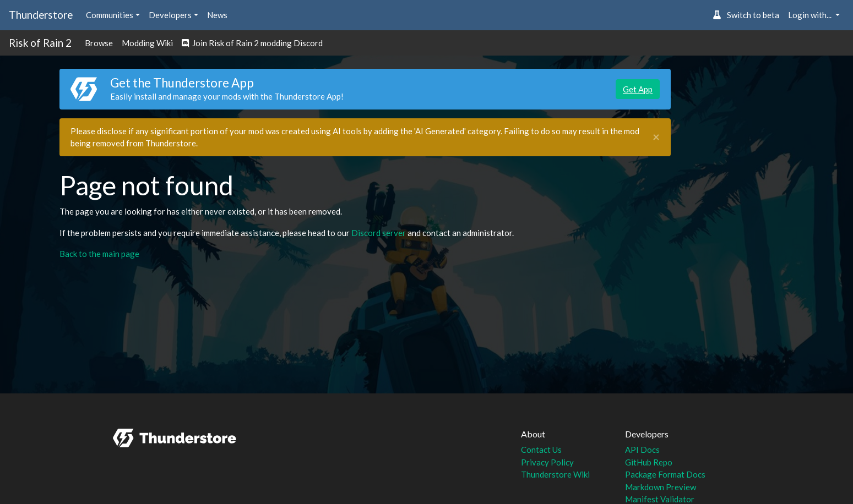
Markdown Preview (661, 487)
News (217, 15)
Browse (99, 43)
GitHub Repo (649, 462)
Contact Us (541, 450)
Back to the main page (99, 254)
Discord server (379, 233)
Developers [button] (170, 15)
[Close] (656, 137)
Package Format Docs (665, 474)
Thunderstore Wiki (555, 474)
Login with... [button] (811, 15)
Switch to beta (746, 15)
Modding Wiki (147, 43)
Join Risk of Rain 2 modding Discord (252, 43)
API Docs (642, 450)
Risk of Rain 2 (40, 43)
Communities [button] (110, 15)
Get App (638, 89)
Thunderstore (41, 15)
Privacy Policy (547, 462)
